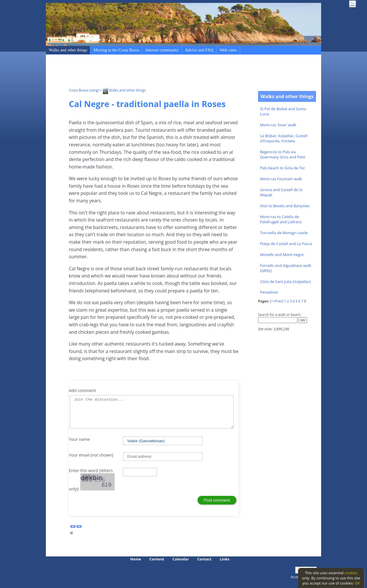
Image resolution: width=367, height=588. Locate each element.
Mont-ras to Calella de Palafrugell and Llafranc (281, 219)
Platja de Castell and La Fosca (286, 244)
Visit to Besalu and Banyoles (285, 206)
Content (157, 559)
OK (357, 583)
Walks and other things (68, 50)
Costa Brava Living (83, 90)
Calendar (180, 559)
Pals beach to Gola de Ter (283, 168)
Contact (204, 559)
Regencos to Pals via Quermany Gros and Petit (283, 154)
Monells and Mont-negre (282, 255)
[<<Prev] (276, 301)
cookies (351, 573)
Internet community (162, 50)
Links (225, 559)
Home (136, 559)
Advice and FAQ (199, 50)
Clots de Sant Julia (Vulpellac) (285, 282)
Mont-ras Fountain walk (281, 179)
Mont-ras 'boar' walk (278, 125)
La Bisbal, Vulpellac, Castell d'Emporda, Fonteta (284, 138)
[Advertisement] (173, 72)
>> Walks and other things (122, 90)
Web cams (228, 50)
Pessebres (269, 292)
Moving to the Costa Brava (116, 50)
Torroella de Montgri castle (284, 233)
